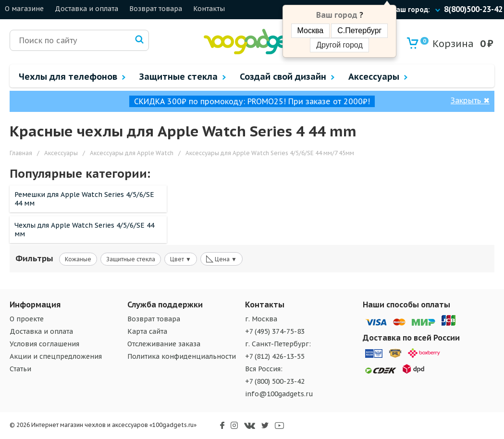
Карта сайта (147, 331)
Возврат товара (156, 9)
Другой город (339, 45)
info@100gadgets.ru (279, 394)
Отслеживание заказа (164, 344)
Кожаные (78, 259)
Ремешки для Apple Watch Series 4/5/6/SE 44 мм (84, 199)
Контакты (209, 9)
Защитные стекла (131, 259)
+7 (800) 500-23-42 (275, 381)
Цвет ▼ (181, 259)
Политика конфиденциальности (182, 356)
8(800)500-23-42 (473, 9)
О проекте (27, 319)
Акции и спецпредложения (56, 356)
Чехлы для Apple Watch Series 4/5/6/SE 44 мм (84, 230)
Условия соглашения (44, 344)
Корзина (447, 43)
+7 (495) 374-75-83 (275, 331)
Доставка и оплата (86, 9)
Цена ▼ (221, 258)
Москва (311, 30)
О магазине (24, 9)
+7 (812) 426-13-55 (275, 356)
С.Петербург (359, 30)
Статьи (20, 369)
